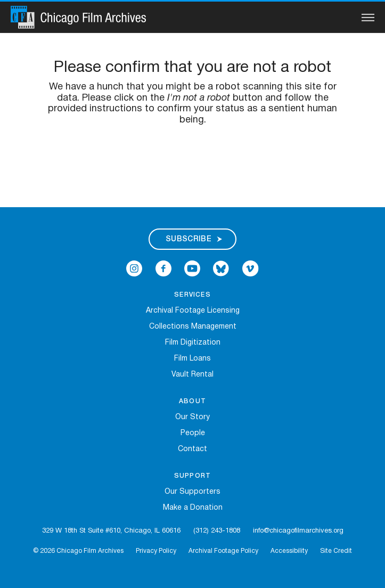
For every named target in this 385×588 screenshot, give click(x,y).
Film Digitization (193, 343)
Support (192, 476)
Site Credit (336, 551)
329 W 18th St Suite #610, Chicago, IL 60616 (111, 531)
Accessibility (289, 551)
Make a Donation (193, 508)
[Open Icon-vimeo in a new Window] (251, 268)
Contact (192, 449)
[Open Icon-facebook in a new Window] (163, 268)
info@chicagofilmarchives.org (298, 531)
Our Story (192, 417)
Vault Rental (192, 375)
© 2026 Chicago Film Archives (78, 551)
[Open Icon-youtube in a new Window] (192, 268)
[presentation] (193, 160)
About (192, 401)
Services (192, 295)
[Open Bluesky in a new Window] (221, 268)
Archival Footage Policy (223, 551)
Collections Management (193, 327)
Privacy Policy (156, 551)
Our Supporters (192, 492)
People (193, 433)
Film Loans (192, 359)
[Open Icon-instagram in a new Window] (134, 268)
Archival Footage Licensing (193, 311)
